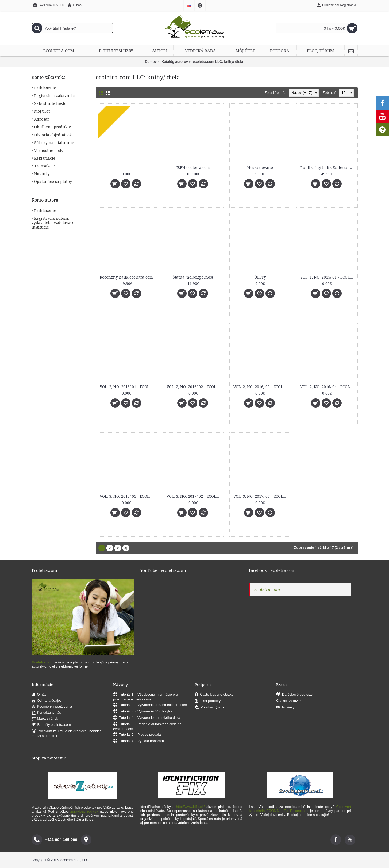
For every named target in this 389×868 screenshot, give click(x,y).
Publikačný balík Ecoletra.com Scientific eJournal (328, 168)
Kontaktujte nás (47, 713)
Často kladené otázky (214, 695)
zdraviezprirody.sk (84, 811)
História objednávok (53, 135)
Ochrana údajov (47, 701)
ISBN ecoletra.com (193, 168)
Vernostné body (49, 151)
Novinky (42, 174)
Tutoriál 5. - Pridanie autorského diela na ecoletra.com (147, 726)
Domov (151, 62)
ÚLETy (260, 277)
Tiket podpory (208, 701)
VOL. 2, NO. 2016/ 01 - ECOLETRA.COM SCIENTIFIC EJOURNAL (127, 387)
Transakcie (45, 166)
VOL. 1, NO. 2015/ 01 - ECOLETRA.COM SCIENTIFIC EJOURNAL (328, 277)
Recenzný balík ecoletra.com (126, 277)
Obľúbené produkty (53, 127)
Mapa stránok (45, 719)
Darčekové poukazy (294, 695)
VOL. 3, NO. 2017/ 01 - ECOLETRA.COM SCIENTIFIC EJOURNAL (127, 496)
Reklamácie (45, 158)
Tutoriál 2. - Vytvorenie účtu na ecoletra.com (150, 705)
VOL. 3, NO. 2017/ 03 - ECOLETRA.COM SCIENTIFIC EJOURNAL (261, 496)
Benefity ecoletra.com (51, 725)
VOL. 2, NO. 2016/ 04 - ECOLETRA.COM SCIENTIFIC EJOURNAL (328, 387)
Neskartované (260, 168)
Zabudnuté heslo (50, 103)
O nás (39, 695)
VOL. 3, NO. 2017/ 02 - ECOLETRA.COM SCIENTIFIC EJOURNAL (194, 496)
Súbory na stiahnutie (54, 143)
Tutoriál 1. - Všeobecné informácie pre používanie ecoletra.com (145, 697)
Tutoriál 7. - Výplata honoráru (138, 741)
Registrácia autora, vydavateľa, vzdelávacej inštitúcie (54, 223)
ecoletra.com (267, 590)
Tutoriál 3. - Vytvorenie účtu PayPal (143, 711)
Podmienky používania (52, 707)
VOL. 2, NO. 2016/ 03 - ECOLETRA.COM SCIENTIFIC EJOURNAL (261, 387)
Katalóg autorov (175, 62)
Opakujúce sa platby (53, 182)
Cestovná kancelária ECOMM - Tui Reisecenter (300, 809)
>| (126, 548)
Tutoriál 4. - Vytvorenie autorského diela (147, 718)
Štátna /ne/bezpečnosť (193, 277)
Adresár (42, 119)
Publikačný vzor (210, 707)
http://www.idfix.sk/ (190, 807)
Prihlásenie (45, 88)
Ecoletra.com (43, 662)
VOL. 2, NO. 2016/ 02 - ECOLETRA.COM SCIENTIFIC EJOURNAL (194, 387)
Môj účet (42, 111)
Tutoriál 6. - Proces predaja (137, 735)
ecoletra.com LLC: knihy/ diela (218, 62)
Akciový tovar (288, 701)
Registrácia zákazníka (55, 96)
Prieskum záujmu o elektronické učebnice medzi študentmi (67, 733)
